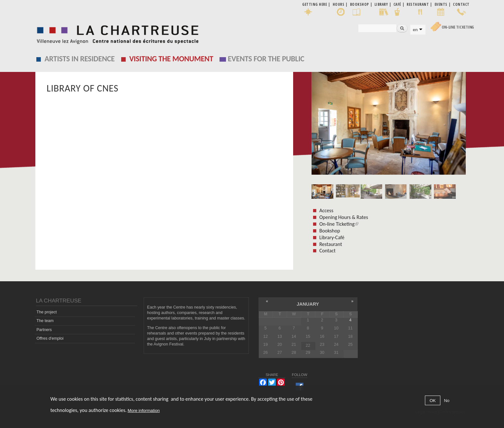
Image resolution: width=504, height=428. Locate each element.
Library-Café (332, 237)
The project (46, 312)
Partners (44, 330)
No (447, 401)
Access (326, 210)
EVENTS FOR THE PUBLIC (266, 59)
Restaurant (331, 244)
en (415, 30)
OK (432, 401)
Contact (327, 251)
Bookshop (330, 231)
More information (144, 411)
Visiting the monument (171, 59)
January (308, 304)
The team (45, 321)
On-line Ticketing (458, 27)
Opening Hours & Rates (344, 217)
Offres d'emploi (50, 338)
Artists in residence (80, 59)
